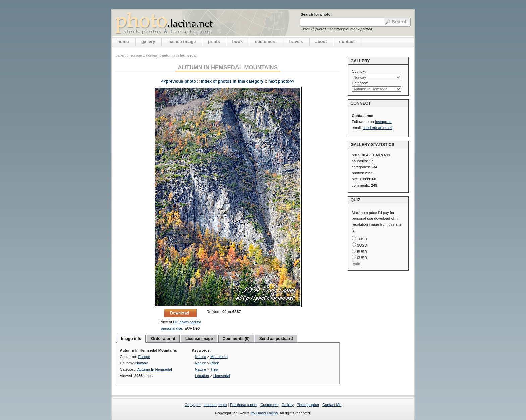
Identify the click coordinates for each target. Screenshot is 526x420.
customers (266, 41)
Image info (131, 339)
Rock (215, 363)
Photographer (308, 405)
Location (202, 376)
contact (347, 41)
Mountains (219, 357)
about (321, 41)
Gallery (287, 405)
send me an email (377, 128)
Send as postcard (276, 339)
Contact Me (332, 405)
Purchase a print (244, 405)
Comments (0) (236, 339)
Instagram (383, 122)
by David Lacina (265, 413)
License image (199, 339)
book (237, 41)
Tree (214, 369)
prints (214, 41)
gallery (148, 41)
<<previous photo (179, 81)
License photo (215, 405)
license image (181, 41)
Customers (269, 405)
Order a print (163, 339)
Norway (152, 55)
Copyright (193, 405)
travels (296, 41)
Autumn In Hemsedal (179, 55)
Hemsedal (222, 376)
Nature (201, 357)
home (123, 41)
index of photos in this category (232, 81)
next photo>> (281, 81)
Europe (136, 55)
